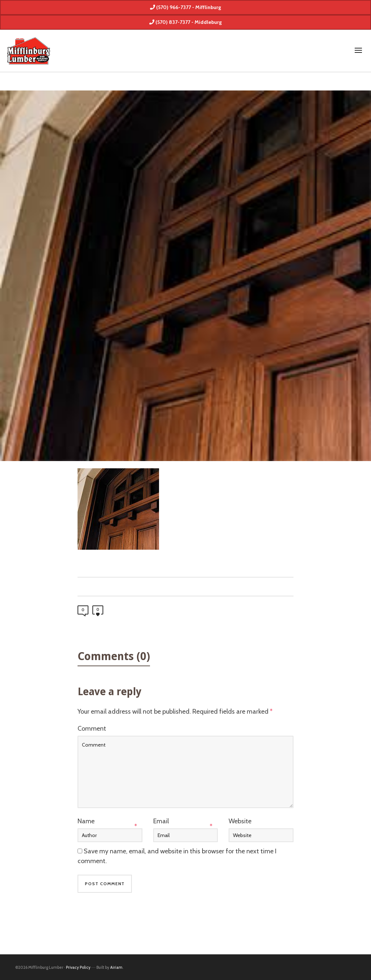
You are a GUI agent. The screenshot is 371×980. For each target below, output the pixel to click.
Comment (92, 728)
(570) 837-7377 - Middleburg (185, 22)
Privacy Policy (78, 967)
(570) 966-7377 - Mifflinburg (185, 7)
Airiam (116, 967)
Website (240, 821)
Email (161, 821)
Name (86, 821)
